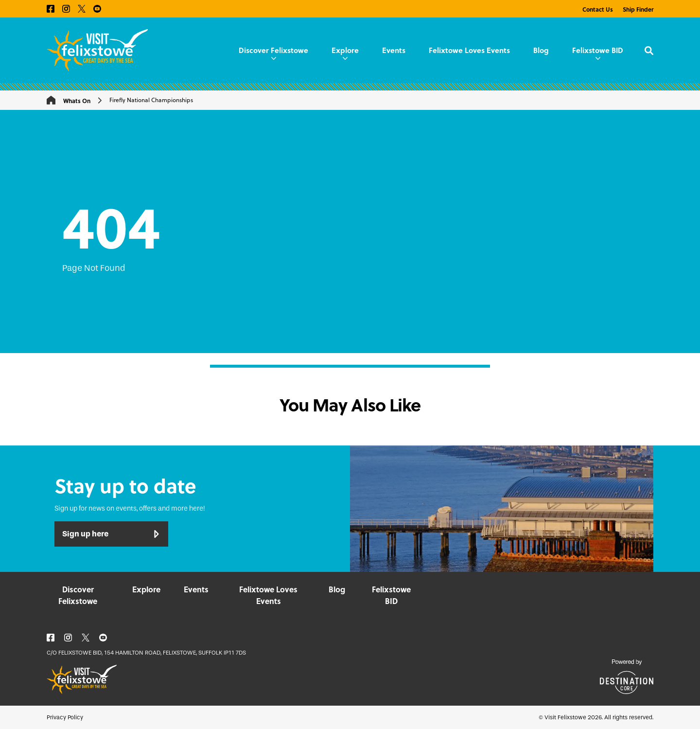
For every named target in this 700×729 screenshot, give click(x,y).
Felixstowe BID (598, 52)
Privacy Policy (65, 717)
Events (394, 50)
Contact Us (598, 9)
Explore (345, 52)
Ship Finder (638, 9)
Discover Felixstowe (273, 52)
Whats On (77, 101)
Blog (541, 50)
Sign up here (111, 534)
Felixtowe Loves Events (469, 50)
